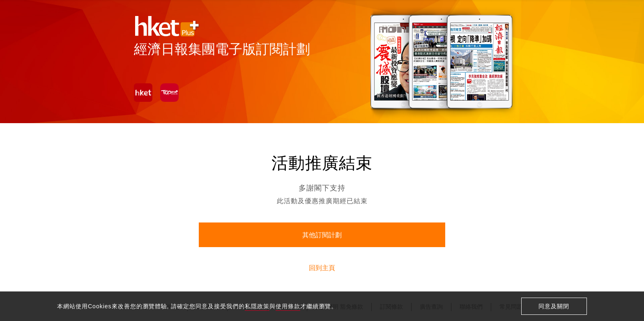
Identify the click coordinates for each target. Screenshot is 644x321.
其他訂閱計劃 (322, 235)
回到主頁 (322, 268)
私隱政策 (257, 306)
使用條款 (288, 306)
